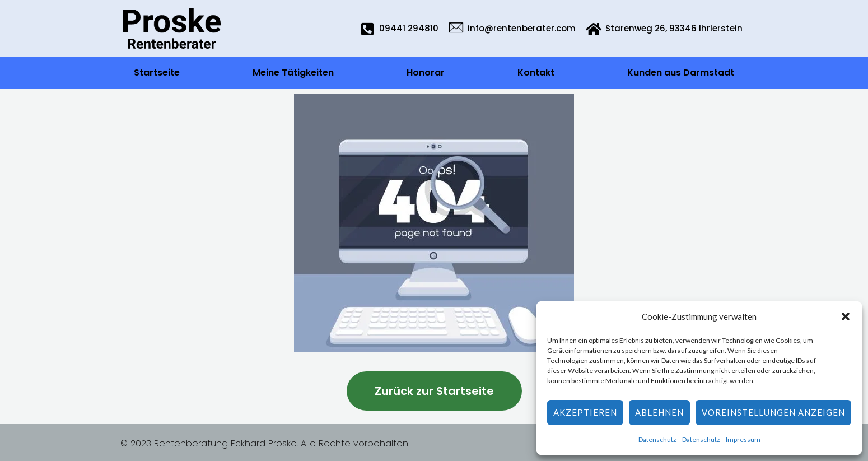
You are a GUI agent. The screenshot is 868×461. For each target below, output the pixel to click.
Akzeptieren (585, 412)
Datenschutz (657, 439)
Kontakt (536, 73)
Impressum (743, 439)
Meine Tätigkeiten (293, 73)
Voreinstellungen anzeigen (773, 412)
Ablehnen (659, 412)
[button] (846, 316)
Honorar (426, 73)
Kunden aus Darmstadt (681, 73)
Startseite (157, 73)
